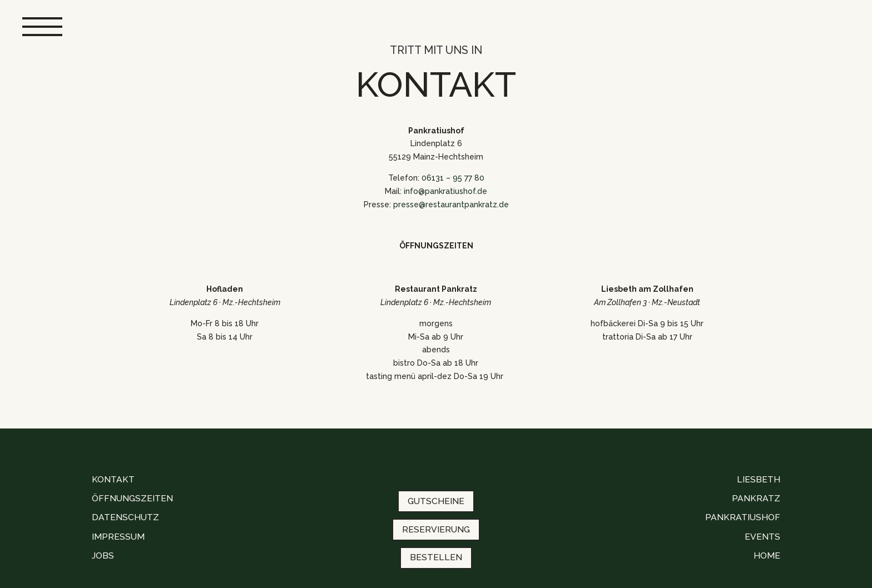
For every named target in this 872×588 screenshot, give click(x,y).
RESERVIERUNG (436, 529)
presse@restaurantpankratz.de (451, 205)
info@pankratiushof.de (445, 191)
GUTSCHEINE (436, 501)
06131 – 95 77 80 (453, 178)
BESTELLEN (436, 557)
